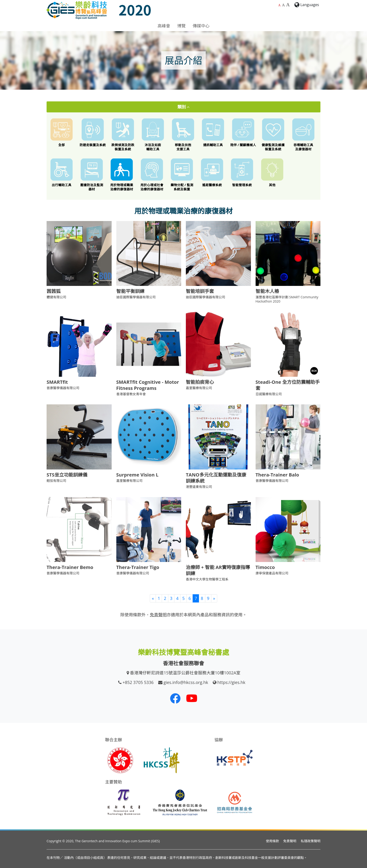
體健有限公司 (56, 297)
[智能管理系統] (242, 173)
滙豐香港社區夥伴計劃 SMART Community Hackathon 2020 (287, 299)
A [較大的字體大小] (283, 5)
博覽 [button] (181, 26)
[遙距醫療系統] (212, 173)
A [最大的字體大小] (288, 5)
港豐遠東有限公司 (199, 487)
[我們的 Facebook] (175, 698)
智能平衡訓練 (130, 291)
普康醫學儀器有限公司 (63, 388)
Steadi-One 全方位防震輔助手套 (288, 385)
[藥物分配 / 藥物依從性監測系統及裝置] (182, 175)
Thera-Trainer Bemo (70, 567)
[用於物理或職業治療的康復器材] (122, 175)
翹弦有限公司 (56, 481)
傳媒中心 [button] (201, 26)
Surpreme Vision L (138, 475)
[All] (62, 133)
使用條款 (272, 841)
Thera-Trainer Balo (277, 475)
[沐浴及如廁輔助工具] (153, 135)
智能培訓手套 (200, 291)
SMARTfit (57, 382)
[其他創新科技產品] (272, 173)
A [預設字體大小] (279, 5)
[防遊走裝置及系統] (93, 133)
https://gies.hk (231, 682)
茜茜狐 (54, 291)
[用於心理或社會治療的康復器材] (152, 175)
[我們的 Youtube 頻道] (192, 698)
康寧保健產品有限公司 (272, 573)
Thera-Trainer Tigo (138, 567)
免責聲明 (290, 841)
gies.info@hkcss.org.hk (186, 682)
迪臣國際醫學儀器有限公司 (136, 297)
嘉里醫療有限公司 (199, 388)
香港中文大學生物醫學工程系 (207, 579)
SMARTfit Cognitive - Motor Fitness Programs (148, 385)
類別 (184, 107)
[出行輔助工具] (62, 173)
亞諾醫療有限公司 (269, 394)
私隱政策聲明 (311, 841)
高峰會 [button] (164, 26)
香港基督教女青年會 (131, 394)
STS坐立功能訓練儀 (67, 475)
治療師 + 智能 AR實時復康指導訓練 (218, 570)
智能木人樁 (267, 291)
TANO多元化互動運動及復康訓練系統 (216, 478)
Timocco (265, 567)
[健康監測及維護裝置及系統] (273, 135)
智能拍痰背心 (200, 382)
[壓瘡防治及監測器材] (92, 175)
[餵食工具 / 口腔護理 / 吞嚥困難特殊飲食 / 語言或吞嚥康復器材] (303, 135)
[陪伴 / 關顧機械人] (243, 133)
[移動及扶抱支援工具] (183, 135)
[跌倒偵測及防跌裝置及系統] (123, 135)
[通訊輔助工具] (213, 133)
